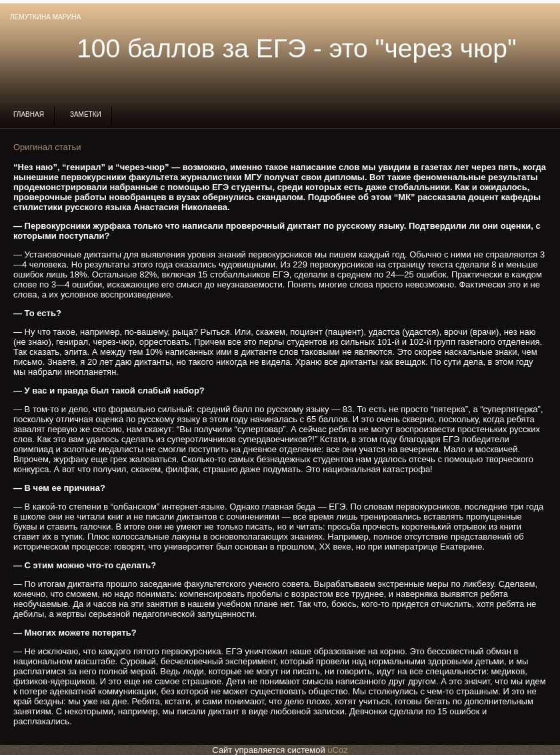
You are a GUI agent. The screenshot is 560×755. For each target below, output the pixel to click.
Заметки (86, 114)
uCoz (337, 750)
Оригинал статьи (47, 147)
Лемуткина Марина (45, 17)
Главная (29, 114)
